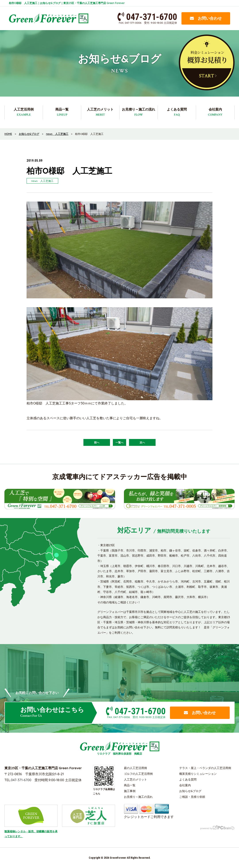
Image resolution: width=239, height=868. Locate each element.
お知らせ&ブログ (190, 791)
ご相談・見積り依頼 (192, 797)
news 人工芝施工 (42, 181)
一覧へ (119, 442)
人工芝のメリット (100, 112)
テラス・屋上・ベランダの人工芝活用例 (205, 768)
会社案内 (215, 112)
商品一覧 (62, 112)
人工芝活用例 (24, 112)
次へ (142, 442)
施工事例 (130, 791)
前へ (97, 442)
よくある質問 (177, 112)
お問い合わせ (206, 18)
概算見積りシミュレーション (198, 774)
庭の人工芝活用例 (135, 768)
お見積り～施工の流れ (139, 112)
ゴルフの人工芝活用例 (138, 774)
